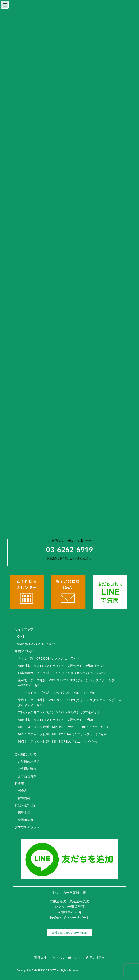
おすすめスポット (27, 827)
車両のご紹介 (24, 651)
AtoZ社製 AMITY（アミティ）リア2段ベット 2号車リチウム (62, 666)
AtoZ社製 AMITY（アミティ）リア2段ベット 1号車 (56, 720)
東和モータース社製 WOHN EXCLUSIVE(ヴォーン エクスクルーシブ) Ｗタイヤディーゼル (70, 702)
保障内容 (24, 798)
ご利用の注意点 (29, 761)
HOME (20, 636)
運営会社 (40, 958)
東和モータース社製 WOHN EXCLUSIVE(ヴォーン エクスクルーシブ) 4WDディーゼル (68, 683)
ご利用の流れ (27, 769)
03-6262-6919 (69, 549)
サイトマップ (24, 629)
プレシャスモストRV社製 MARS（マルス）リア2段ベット (59, 712)
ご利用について (26, 754)
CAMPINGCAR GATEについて (35, 644)
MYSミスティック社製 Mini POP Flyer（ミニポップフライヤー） (64, 727)
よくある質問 (27, 776)
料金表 (19, 783)
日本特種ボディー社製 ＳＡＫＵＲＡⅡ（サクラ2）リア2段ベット (64, 673)
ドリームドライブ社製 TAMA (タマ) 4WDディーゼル (56, 693)
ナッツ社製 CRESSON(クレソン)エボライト (49, 658)
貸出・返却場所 (26, 805)
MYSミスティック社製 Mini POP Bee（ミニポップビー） (58, 741)
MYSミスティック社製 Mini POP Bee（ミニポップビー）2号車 (62, 734)
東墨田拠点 (26, 820)
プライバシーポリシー (65, 958)
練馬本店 (24, 812)
